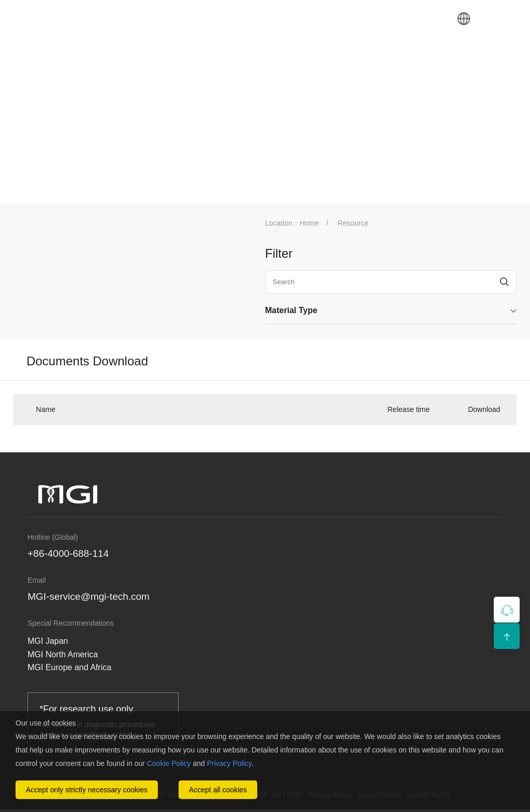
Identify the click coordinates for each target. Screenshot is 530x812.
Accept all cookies (218, 790)
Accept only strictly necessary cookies (87, 790)
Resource (353, 223)
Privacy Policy (229, 763)
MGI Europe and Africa (69, 667)
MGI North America (63, 654)
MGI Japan (48, 641)
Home (309, 223)
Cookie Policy (169, 763)
